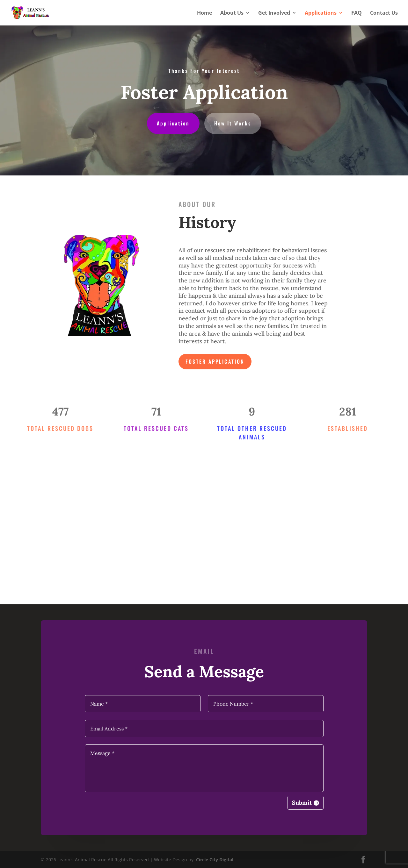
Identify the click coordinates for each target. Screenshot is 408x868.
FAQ (357, 13)
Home (204, 13)
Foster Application (215, 361)
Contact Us (384, 13)
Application (173, 123)
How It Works (233, 123)
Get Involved (274, 13)
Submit (302, 803)
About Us (232, 13)
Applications (321, 13)
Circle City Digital (215, 860)
